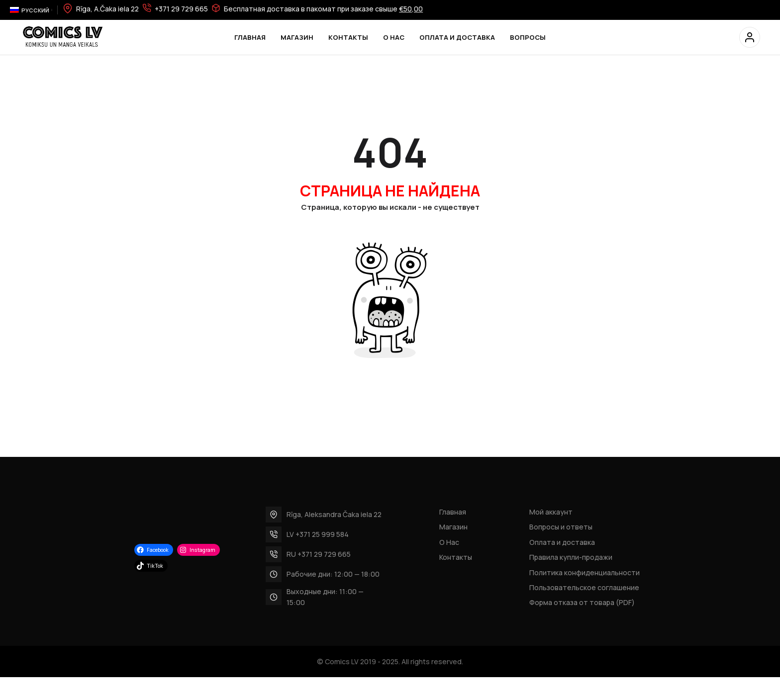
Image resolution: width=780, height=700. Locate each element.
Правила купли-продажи (571, 557)
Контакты (456, 557)
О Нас (449, 542)
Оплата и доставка (562, 542)
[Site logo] (62, 37)
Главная (453, 512)
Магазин (453, 527)
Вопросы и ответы (561, 527)
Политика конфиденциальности (585, 572)
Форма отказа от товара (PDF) (582, 602)
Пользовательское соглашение (584, 587)
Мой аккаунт (551, 512)
